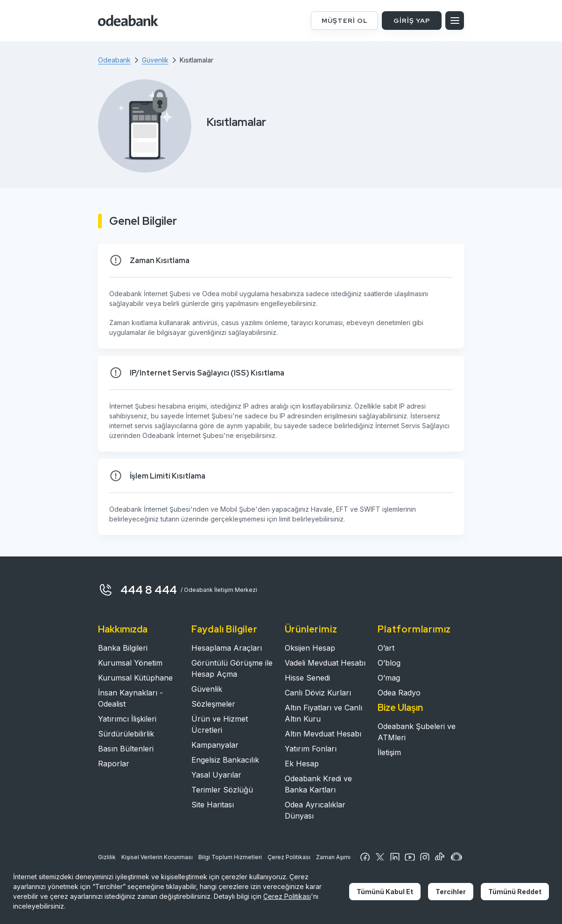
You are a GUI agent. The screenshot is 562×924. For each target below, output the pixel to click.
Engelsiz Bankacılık (225, 760)
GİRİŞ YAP (412, 21)
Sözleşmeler (213, 704)
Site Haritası (213, 805)
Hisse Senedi (307, 678)
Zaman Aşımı (333, 857)
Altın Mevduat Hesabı (323, 734)
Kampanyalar (215, 745)
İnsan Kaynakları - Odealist (130, 698)
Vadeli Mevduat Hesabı (325, 663)
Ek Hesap (302, 764)
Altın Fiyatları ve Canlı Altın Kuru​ (323, 713)
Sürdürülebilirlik (126, 734)
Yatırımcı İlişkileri (127, 719)
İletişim (389, 752)
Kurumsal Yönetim (130, 663)
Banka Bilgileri (123, 648)
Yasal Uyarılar (216, 775)
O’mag (389, 678)
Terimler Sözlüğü (222, 790)
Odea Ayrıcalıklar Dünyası (315, 810)
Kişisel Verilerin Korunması (157, 857)
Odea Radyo (399, 693)
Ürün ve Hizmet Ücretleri (220, 724)
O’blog (389, 663)
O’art (386, 648)
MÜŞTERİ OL (345, 21)
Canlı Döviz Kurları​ (318, 693)
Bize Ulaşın (400, 708)
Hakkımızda (123, 629)
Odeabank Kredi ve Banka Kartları (318, 784)
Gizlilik (107, 857)
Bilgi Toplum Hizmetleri (230, 857)
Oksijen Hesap (310, 648)
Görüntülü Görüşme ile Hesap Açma (232, 668)
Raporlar (114, 764)
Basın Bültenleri (126, 749)
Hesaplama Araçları (227, 648)
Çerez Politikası (289, 857)
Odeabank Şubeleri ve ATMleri (417, 732)
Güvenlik (207, 689)
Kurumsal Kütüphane (135, 678)
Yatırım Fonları (311, 749)
